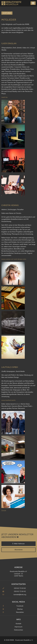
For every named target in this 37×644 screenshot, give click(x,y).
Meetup (20, 609)
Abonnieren (18, 550)
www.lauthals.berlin (8, 400)
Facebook (20, 606)
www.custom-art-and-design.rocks (14, 259)
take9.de (4, 97)
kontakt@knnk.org (20, 595)
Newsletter (20, 612)
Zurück (4, 511)
